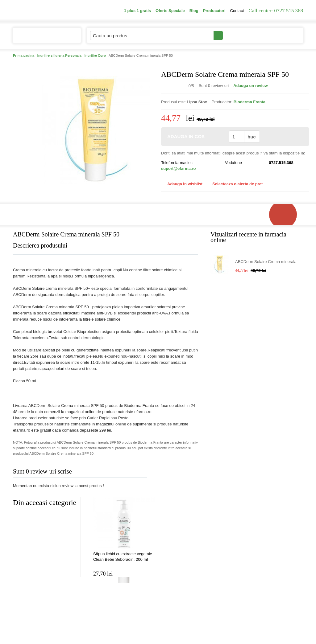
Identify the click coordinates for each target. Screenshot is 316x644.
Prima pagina (24, 55)
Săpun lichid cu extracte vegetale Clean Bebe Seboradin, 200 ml (123, 557)
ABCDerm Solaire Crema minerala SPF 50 (266, 262)
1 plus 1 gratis (137, 11)
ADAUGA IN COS (195, 136)
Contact (237, 11)
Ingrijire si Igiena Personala (59, 55)
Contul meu (244, 35)
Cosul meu (282, 35)
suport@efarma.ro (178, 168)
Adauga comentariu (176, 473)
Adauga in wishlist (182, 184)
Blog (194, 11)
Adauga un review (250, 86)
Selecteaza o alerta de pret (234, 184)
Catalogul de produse (43, 38)
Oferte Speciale (170, 11)
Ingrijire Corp (95, 55)
